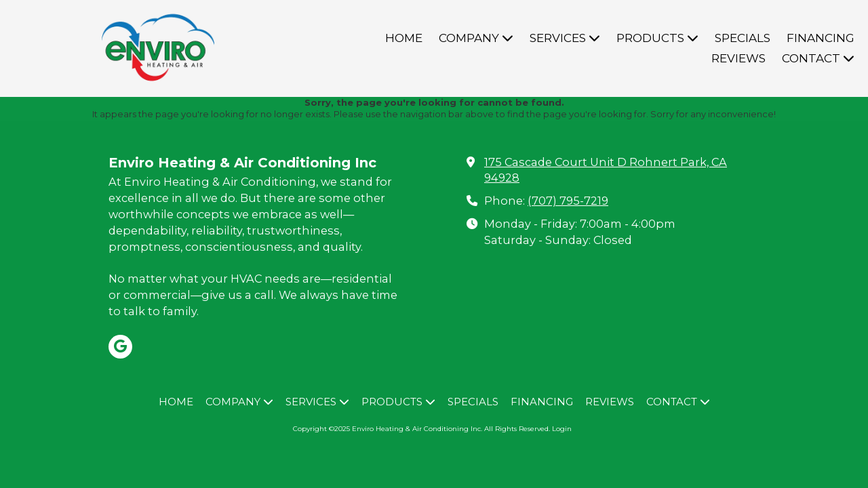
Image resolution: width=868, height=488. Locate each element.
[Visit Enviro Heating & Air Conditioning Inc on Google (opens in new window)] (120, 347)
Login (562, 429)
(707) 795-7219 (568, 201)
